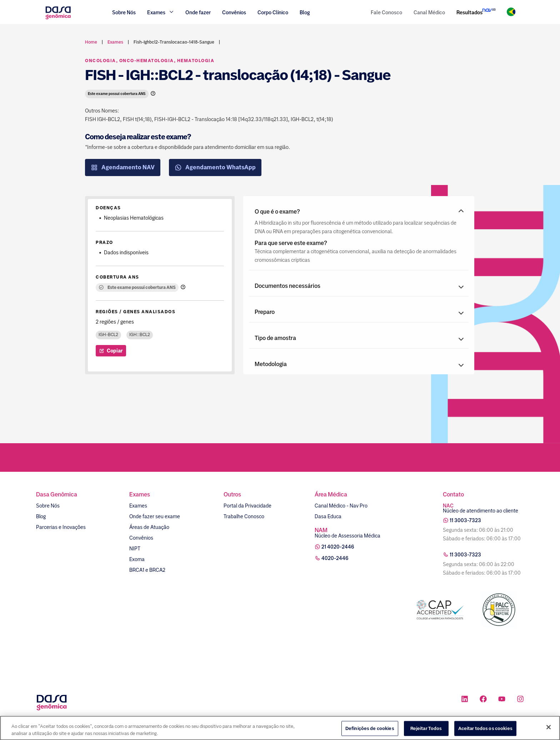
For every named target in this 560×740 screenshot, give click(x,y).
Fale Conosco (386, 12)
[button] (359, 212)
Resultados (469, 12)
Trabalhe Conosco (244, 516)
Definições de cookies (370, 732)
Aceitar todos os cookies (485, 732)
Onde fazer (198, 12)
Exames (138, 506)
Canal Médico (429, 12)
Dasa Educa (328, 516)
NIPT (135, 549)
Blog (305, 12)
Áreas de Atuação (149, 527)
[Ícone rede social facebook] (483, 700)
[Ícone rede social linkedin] (465, 700)
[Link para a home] (58, 18)
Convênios (234, 12)
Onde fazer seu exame (155, 516)
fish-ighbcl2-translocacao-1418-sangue (174, 42)
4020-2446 (335, 558)
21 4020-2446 (338, 547)
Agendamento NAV (123, 167)
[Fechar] (549, 731)
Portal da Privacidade (247, 506)
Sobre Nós (124, 12)
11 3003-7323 (465, 520)
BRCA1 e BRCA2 (147, 570)
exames (115, 42)
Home (91, 42)
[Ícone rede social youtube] (502, 700)
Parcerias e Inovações (61, 527)
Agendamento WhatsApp (215, 167)
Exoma (137, 559)
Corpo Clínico (273, 12)
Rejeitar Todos (426, 732)
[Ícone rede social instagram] (520, 700)
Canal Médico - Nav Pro (341, 506)
